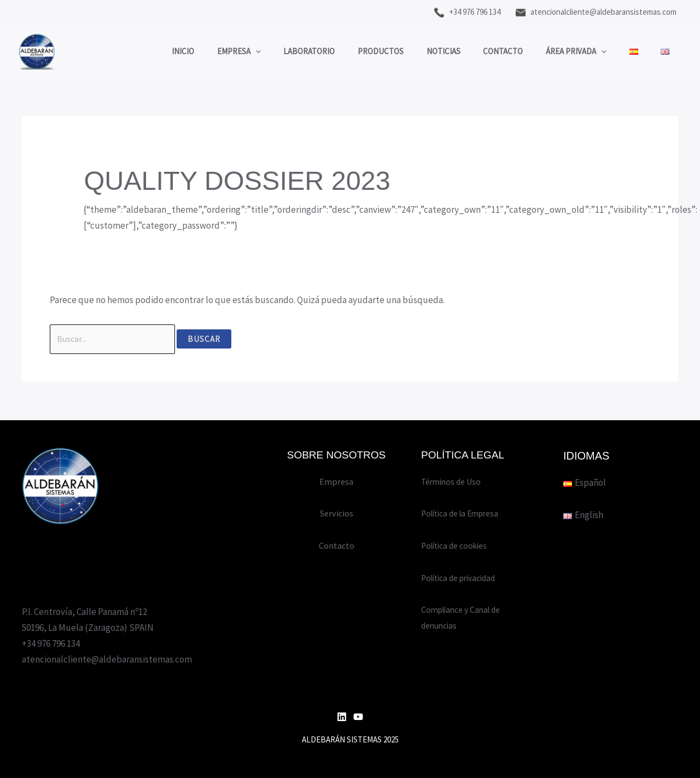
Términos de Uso (454, 481)
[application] (221, 51)
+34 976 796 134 (467, 12)
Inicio (144, 51)
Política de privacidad (464, 578)
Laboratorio (279, 51)
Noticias (423, 51)
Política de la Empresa (465, 513)
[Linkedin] (342, 717)
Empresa (205, 51)
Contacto (487, 51)
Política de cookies (458, 545)
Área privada (565, 51)
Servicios (337, 513)
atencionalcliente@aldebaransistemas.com (596, 12)
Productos (355, 51)
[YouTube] (358, 717)
